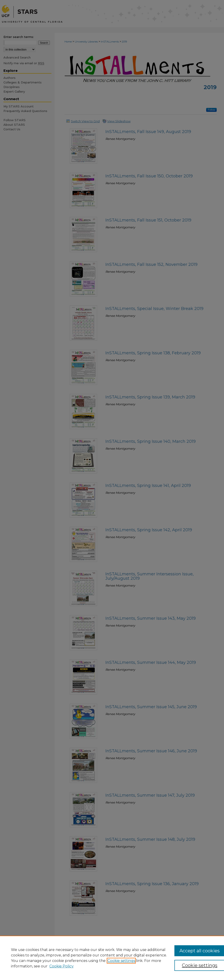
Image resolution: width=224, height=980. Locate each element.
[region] (112, 958)
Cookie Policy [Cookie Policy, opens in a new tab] (61, 966)
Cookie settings (121, 961)
